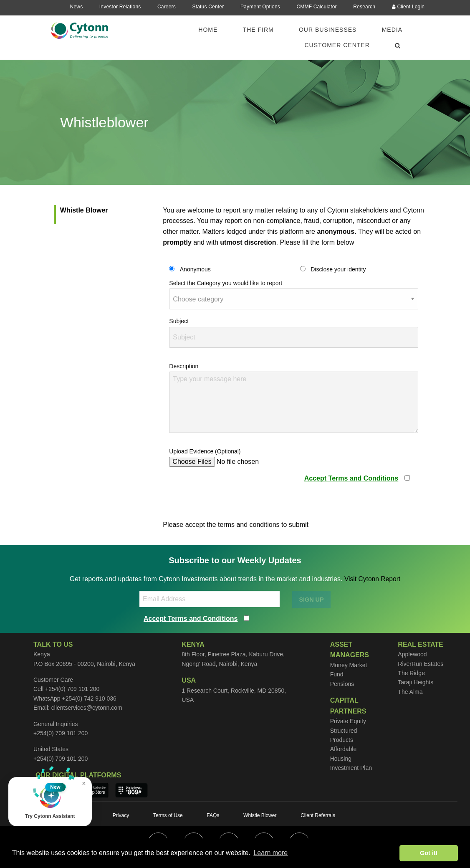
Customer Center (337, 45)
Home (208, 30)
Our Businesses (328, 30)
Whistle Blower (84, 210)
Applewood (412, 654)
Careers (167, 7)
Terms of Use (168, 815)
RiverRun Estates (421, 664)
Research (364, 7)
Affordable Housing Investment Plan (351, 758)
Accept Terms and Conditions (351, 478)
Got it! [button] (429, 853)
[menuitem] (213, 30)
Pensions (342, 684)
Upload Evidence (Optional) (205, 451)
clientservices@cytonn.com (87, 708)
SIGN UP (311, 600)
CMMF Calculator (316, 7)
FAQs (213, 815)
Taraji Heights (416, 682)
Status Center (208, 7)
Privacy (121, 815)
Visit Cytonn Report (372, 579)
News (77, 7)
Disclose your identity (338, 269)
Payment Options (260, 7)
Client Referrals (318, 815)
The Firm (258, 30)
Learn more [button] (270, 853)
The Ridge (411, 673)
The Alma (410, 692)
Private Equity (348, 721)
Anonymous (195, 269)
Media (392, 30)
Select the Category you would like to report (226, 283)
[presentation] (232, 490)
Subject (179, 321)
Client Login (408, 7)
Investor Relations (120, 7)
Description (184, 366)
